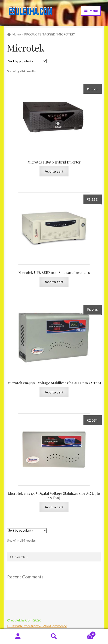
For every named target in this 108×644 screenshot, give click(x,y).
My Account (18, 636)
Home (17, 34)
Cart (84, 633)
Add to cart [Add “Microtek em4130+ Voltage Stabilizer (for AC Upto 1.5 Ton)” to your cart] (54, 392)
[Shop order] (27, 61)
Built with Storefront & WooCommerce (37, 626)
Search (54, 636)
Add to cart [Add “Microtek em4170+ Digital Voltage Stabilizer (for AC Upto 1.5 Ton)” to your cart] (54, 507)
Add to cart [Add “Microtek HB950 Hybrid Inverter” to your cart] (54, 171)
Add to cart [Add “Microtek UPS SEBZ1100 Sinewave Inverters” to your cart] (54, 282)
